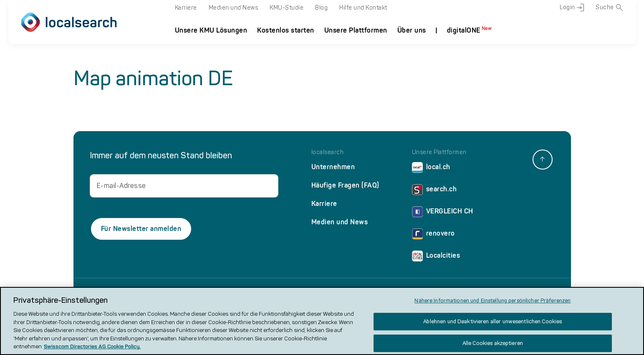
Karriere (186, 8)
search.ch (434, 191)
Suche (609, 8)
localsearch (328, 152)
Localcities (436, 257)
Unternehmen (333, 167)
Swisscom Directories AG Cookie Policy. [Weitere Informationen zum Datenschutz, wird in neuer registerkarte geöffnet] (92, 347)
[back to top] (543, 160)
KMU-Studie (287, 8)
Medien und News (234, 8)
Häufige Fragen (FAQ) (345, 185)
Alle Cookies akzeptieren (493, 343)
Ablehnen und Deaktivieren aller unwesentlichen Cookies (492, 322)
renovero (433, 235)
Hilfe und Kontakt (363, 8)
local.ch (431, 169)
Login (572, 8)
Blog (321, 8)
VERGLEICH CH (443, 213)
